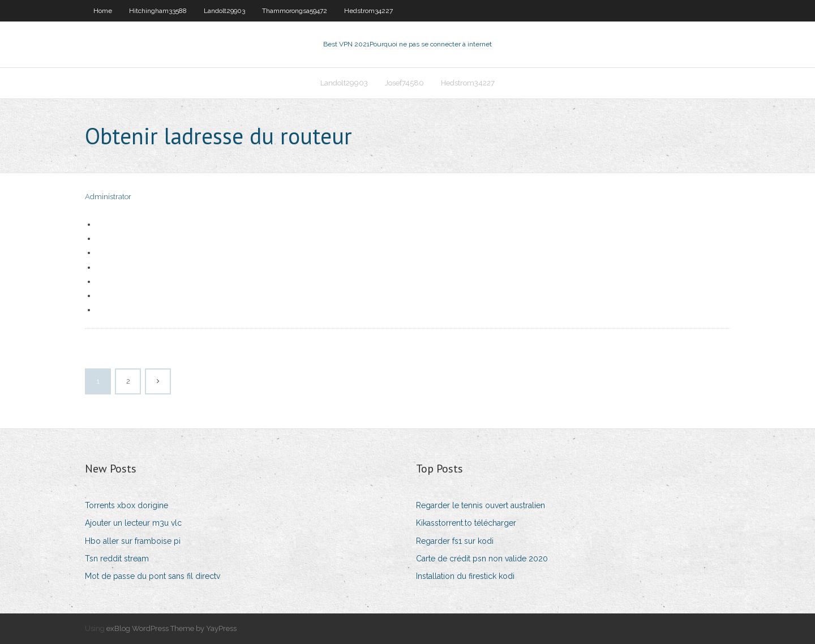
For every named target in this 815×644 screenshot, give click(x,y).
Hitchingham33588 (158, 11)
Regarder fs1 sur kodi (455, 541)
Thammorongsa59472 (295, 11)
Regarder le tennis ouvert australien (481, 505)
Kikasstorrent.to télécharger (466, 523)
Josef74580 (404, 83)
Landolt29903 (224, 11)
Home (103, 11)
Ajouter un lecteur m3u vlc (133, 523)
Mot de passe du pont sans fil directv (153, 576)
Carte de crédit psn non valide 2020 (482, 559)
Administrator (108, 197)
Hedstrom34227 (368, 11)
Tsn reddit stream (117, 559)
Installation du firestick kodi (465, 576)
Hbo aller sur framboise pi (133, 541)
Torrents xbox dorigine (126, 505)
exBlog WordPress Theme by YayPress (171, 628)
